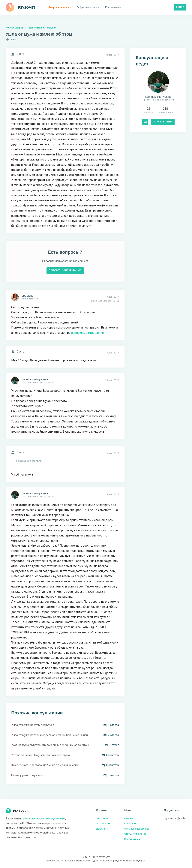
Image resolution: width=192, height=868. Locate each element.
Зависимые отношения (42, 28)
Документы (103, 829)
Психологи (130, 823)
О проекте (102, 818)
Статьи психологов (135, 834)
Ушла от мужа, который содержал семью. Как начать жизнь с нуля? (51, 735)
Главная (129, 818)
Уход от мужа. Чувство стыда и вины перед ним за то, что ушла (51, 745)
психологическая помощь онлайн (43, 818)
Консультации (14, 28)
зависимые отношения (87, 333)
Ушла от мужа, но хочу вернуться (33, 725)
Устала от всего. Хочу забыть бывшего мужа (40, 755)
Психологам (103, 823)
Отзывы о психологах (137, 829)
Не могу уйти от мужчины (28, 775)
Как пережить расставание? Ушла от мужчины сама (45, 765)
